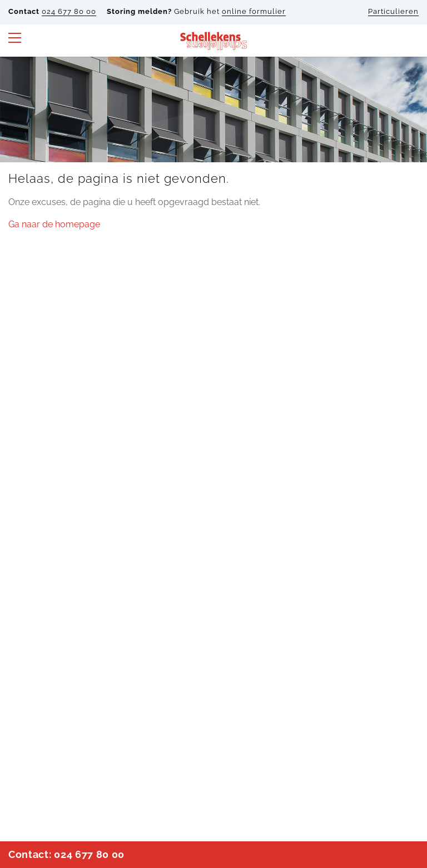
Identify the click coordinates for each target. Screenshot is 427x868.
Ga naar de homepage (54, 224)
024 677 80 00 (69, 11)
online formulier (254, 11)
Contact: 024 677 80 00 (66, 854)
